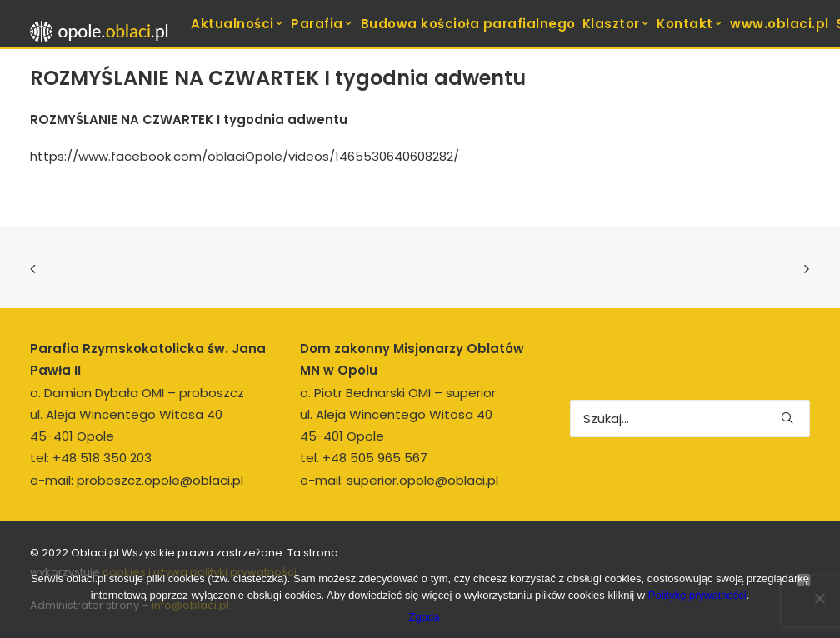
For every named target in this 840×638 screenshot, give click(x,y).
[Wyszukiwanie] (690, 419)
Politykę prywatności (697, 595)
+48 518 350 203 (102, 458)
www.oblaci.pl (780, 24)
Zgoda (425, 617)
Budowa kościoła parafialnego (468, 24)
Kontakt (690, 24)
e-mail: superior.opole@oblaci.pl (399, 480)
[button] (787, 418)
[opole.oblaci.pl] (104, 32)
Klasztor (617, 24)
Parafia (322, 24)
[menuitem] (237, 23)
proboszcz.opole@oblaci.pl (160, 480)
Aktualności (237, 24)
